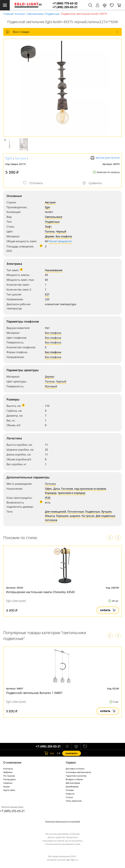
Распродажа (9, 779)
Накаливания (54, 270)
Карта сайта (9, 790)
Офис (49, 489)
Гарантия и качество (76, 776)
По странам (9, 776)
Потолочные (76, 512)
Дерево (50, 236)
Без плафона (64, 236)
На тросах (88, 516)
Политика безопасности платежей (62, 822)
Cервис (71, 762)
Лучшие (106, 512)
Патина (50, 231)
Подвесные (52, 14)
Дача (57, 489)
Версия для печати (105, 158)
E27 (47, 294)
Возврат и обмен (74, 779)
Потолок (50, 484)
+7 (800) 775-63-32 (65, 3)
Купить (108, 610)
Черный (61, 231)
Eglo (9, 158)
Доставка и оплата (75, 769)
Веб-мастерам (73, 783)
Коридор (51, 493)
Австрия (21, 158)
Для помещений (56, 512)
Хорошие (62, 516)
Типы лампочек (74, 801)
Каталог (20, 14)
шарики (75, 516)
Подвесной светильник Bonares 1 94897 (34, 693)
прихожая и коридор (72, 493)
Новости (70, 794)
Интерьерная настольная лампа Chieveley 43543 (40, 592)
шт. (50, 753)
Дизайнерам (72, 787)
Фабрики (8, 772)
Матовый (51, 386)
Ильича (50, 516)
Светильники (35, 14)
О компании (12, 762)
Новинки (8, 783)
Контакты (8, 769)
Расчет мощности (60, 241)
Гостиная (67, 489)
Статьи (69, 797)
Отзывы (70, 790)
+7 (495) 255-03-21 (65, 7)
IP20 (48, 498)
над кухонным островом (90, 489)
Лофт (48, 227)
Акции (6, 787)
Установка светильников (78, 772)
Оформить (71, 753)
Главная (8, 14)
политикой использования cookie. (63, 844)
